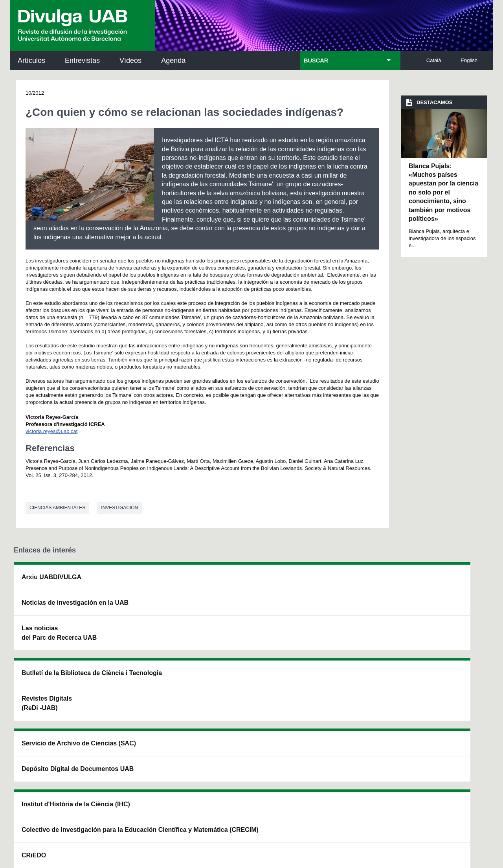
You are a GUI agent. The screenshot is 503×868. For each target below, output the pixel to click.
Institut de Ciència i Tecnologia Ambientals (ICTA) (436, 621)
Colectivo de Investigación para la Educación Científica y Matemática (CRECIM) (341, 626)
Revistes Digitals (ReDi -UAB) (142, 617)
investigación (119, 508)
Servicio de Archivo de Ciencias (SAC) (246, 582)
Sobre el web (251, 819)
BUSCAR (316, 61)
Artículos (31, 61)
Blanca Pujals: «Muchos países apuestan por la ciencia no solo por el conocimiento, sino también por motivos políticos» (443, 192)
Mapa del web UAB (364, 819)
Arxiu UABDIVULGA (51, 577)
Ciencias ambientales (57, 508)
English (469, 60)
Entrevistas (82, 61)
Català (434, 60)
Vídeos (130, 61)
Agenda (173, 61)
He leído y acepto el (135, 786)
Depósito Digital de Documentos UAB (240, 617)
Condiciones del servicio (153, 755)
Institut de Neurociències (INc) (439, 582)
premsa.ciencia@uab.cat (295, 713)
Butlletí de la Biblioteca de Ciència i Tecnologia (151, 582)
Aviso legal (162, 786)
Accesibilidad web (303, 819)
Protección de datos (196, 819)
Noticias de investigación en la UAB (59, 607)
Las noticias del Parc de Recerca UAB (59, 642)
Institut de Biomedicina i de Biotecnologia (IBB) (438, 661)
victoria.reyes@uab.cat (51, 431)
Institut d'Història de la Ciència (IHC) (341, 582)
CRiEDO (319, 666)
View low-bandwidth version (31, 864)
